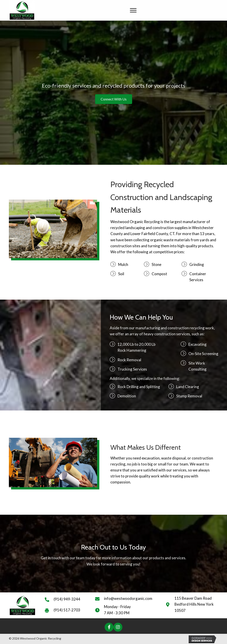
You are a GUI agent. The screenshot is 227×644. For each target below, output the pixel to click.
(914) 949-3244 (67, 599)
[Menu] (133, 10)
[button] (109, 627)
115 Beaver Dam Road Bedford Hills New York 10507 (194, 604)
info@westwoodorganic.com (128, 598)
